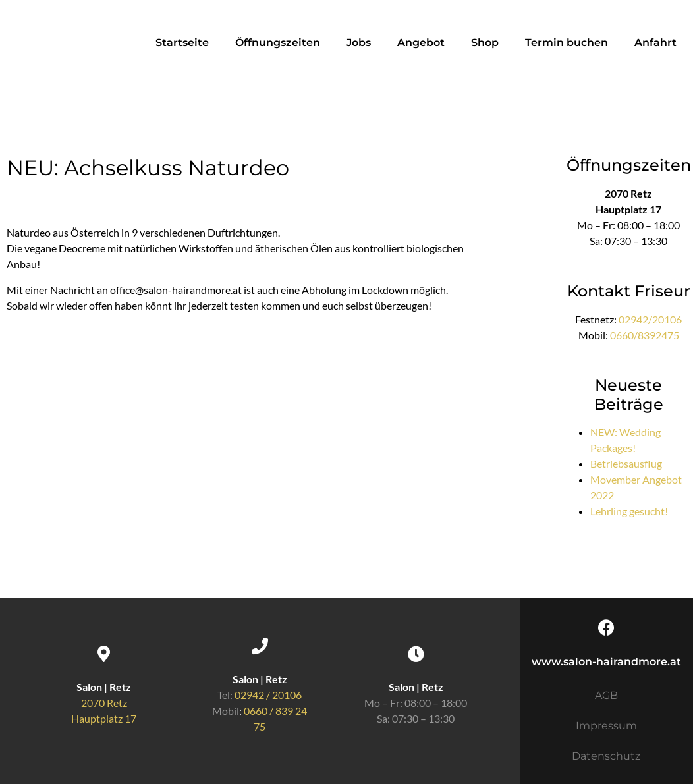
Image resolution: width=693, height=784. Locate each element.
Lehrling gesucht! (629, 511)
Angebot (421, 42)
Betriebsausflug (626, 463)
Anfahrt (655, 42)
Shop (485, 42)
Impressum (606, 726)
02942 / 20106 (268, 695)
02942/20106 (650, 319)
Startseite (182, 42)
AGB (606, 695)
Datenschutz (606, 756)
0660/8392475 (645, 335)
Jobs (359, 42)
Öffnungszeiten (278, 42)
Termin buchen (567, 42)
